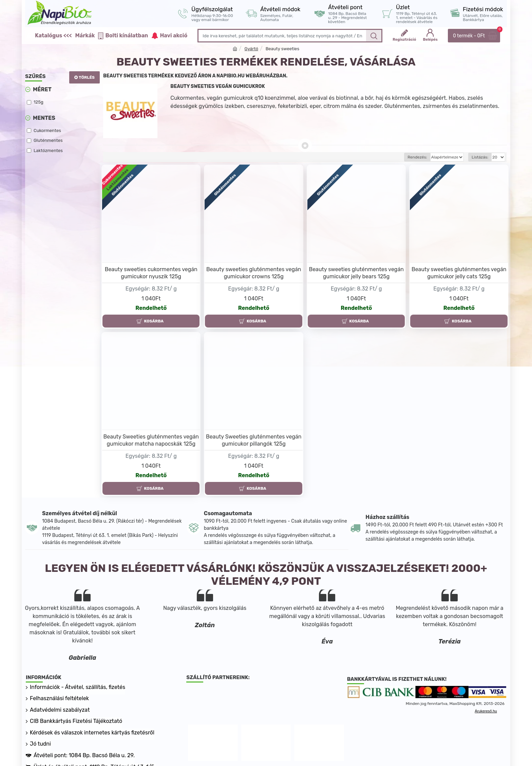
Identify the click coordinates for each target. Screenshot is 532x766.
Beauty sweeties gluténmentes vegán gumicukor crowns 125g (254, 273)
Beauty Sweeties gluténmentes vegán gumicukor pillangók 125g (254, 440)
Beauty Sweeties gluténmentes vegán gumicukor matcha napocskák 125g (151, 440)
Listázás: (480, 157)
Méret (42, 89)
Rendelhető (151, 308)
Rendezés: (393, 157)
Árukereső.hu (486, 711)
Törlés (87, 77)
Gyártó (251, 49)
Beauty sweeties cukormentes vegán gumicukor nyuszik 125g (151, 273)
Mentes (44, 118)
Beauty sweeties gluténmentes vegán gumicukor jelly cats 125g (459, 273)
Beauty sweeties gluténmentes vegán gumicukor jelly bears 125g (356, 273)
